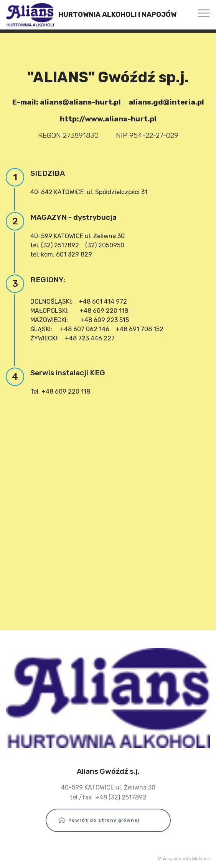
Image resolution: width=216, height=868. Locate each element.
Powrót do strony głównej (108, 820)
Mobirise (201, 859)
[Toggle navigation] (204, 13)
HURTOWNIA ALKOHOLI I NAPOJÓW (117, 15)
